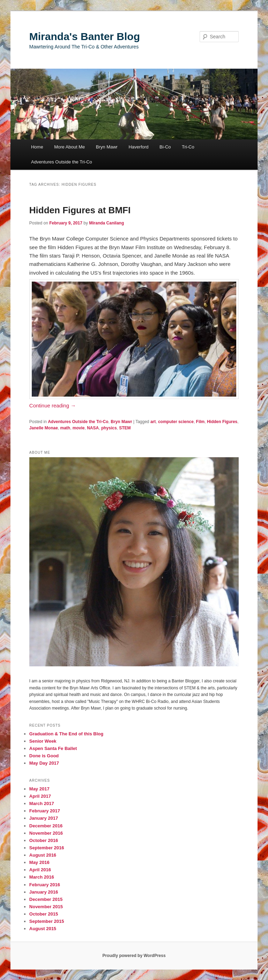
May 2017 (39, 789)
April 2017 (40, 796)
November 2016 (46, 833)
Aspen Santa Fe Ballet (53, 748)
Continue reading (53, 405)
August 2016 (43, 855)
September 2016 (47, 848)
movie (79, 428)
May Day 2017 (44, 763)
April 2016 (40, 870)
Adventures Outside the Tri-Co (62, 162)
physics (109, 428)
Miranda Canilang (106, 223)
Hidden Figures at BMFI (80, 210)
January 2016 (44, 892)
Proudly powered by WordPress (134, 956)
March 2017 (42, 803)
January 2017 (44, 818)
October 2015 (44, 914)
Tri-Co (188, 147)
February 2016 (45, 885)
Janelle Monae (44, 428)
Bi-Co (165, 147)
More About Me (69, 147)
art (153, 422)
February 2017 (45, 811)
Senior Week (43, 741)
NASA (93, 428)
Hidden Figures (222, 422)
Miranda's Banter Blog (85, 36)
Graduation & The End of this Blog (66, 734)
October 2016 (44, 840)
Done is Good (44, 756)
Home (37, 147)
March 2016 (42, 877)
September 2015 (47, 921)
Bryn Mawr (107, 147)
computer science (176, 422)
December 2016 (46, 826)
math (65, 428)
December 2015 (46, 899)
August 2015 (43, 929)
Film (200, 422)
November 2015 (46, 907)
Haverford (138, 147)
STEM (125, 428)
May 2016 (39, 862)
